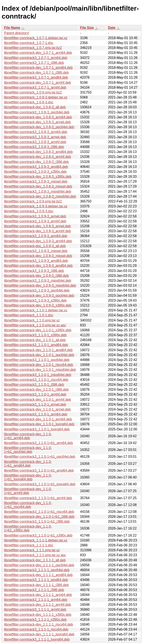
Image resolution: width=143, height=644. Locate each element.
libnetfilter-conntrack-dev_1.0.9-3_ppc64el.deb (39, 296)
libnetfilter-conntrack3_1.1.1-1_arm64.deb (36, 600)
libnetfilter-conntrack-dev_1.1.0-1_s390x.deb (38, 330)
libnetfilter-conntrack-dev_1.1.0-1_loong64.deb (39, 424)
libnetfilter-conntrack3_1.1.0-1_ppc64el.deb (37, 360)
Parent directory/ (17, 33)
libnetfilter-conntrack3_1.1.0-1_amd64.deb (36, 345)
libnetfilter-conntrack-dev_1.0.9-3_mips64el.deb (40, 285)
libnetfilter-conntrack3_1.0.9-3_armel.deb (35, 216)
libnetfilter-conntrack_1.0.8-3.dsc (29, 102)
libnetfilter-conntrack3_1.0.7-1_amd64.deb (36, 77)
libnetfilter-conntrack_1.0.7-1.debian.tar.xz (36, 38)
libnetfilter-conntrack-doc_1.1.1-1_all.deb (35, 560)
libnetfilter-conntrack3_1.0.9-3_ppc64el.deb (37, 290)
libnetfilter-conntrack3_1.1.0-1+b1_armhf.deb (38, 498)
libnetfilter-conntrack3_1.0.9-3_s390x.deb (35, 300)
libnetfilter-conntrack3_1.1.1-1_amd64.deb (36, 580)
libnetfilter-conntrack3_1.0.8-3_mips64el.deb (38, 191)
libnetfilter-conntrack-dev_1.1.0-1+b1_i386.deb (39, 517)
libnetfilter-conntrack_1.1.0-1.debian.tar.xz (36, 310)
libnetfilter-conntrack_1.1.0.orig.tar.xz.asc (35, 325)
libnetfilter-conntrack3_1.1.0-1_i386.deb (34, 385)
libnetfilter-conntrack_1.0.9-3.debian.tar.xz (36, 206)
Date (112, 28)
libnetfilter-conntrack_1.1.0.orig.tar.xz (32, 320)
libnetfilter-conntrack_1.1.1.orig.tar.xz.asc (35, 555)
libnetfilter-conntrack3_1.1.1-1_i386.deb (34, 590)
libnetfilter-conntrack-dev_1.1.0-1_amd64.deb (38, 350)
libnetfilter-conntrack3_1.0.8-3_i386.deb (34, 147)
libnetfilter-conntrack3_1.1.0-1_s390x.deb (35, 335)
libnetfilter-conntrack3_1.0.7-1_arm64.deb (36, 58)
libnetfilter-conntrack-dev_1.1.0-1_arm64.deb (38, 419)
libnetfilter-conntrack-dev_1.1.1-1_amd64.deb (38, 575)
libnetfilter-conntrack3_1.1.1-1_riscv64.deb (36, 629)
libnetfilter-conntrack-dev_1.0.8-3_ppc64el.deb (39, 127)
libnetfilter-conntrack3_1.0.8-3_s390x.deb (35, 172)
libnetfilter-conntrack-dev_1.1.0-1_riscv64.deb (39, 365)
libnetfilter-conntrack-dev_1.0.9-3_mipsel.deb (38, 256)
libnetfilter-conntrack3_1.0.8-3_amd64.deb (36, 167)
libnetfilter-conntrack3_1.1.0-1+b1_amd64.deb (39, 470)
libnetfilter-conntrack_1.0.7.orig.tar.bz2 (33, 48)
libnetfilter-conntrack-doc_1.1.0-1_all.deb (35, 340)
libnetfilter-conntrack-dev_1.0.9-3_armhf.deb (38, 231)
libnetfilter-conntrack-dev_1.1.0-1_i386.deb (36, 389)
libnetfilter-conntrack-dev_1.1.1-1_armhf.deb (38, 605)
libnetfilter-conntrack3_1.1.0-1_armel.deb (35, 404)
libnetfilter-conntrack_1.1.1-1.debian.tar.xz (36, 540)
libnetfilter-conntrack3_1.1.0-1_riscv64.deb (36, 380)
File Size (87, 28)
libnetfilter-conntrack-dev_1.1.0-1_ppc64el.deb (39, 355)
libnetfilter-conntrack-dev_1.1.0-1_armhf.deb (38, 400)
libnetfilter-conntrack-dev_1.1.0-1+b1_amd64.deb (28, 464)
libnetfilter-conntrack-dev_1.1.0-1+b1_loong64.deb (28, 477)
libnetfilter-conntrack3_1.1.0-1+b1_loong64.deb (40, 484)
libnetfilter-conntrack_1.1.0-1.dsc (29, 315)
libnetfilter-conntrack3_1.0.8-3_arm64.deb (36, 132)
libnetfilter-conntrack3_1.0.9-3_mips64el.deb (38, 281)
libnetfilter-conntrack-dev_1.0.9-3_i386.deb (36, 276)
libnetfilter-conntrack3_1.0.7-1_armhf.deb (35, 87)
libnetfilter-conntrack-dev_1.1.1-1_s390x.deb (38, 615)
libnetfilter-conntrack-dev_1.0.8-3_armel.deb (37, 122)
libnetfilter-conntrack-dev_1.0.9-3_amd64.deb (38, 266)
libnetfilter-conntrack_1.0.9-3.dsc (29, 211)
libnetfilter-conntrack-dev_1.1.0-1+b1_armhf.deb (28, 491)
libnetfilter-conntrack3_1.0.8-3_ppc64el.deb (37, 112)
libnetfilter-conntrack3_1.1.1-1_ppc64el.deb (37, 570)
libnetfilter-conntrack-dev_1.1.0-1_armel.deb (37, 409)
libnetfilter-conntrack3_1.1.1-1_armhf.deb (35, 610)
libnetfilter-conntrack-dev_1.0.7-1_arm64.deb (38, 53)
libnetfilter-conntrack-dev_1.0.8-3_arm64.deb (38, 117)
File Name (12, 28)
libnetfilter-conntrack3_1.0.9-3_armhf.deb (35, 221)
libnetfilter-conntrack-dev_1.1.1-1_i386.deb (36, 585)
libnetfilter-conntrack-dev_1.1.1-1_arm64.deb (38, 595)
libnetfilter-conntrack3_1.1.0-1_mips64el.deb (38, 375)
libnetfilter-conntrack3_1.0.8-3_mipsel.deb (36, 181)
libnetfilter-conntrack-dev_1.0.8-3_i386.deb (36, 162)
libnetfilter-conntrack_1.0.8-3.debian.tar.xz (36, 97)
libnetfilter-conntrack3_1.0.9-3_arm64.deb (36, 236)
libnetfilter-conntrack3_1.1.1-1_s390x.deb (35, 620)
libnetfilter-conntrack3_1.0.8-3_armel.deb (35, 137)
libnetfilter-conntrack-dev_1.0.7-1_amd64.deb (38, 68)
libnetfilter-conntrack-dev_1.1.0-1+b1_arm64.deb (28, 436)
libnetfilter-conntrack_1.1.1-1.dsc (29, 545)
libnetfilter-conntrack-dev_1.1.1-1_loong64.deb (39, 634)
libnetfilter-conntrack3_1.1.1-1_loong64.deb (37, 639)
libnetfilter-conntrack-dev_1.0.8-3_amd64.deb (38, 152)
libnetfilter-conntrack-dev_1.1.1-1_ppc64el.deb (39, 565)
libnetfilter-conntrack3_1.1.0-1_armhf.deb (35, 394)
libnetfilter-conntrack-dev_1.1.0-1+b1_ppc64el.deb (28, 450)
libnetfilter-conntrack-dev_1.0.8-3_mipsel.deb (38, 186)
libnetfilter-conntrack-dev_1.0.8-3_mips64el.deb (40, 196)
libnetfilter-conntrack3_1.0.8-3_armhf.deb (35, 142)
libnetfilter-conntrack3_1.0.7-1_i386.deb (34, 63)
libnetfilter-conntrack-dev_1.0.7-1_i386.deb (36, 73)
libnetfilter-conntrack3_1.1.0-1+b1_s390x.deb (38, 535)
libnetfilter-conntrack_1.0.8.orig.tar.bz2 (33, 92)
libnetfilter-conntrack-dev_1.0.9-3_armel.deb (37, 226)
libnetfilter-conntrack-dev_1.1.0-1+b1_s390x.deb (28, 528)
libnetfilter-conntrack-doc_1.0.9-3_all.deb (35, 246)
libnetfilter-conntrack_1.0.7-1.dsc (29, 43)
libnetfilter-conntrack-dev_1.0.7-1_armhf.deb (38, 83)
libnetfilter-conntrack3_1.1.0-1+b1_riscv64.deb (39, 512)
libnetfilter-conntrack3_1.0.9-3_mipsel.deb (36, 251)
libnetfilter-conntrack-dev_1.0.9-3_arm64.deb (38, 241)
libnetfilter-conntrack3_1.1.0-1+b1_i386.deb (37, 522)
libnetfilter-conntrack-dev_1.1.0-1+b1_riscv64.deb (28, 505)
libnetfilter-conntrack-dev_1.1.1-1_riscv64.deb (39, 624)
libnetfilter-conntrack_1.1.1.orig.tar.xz (32, 550)
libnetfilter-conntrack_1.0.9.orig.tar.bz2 (33, 201)
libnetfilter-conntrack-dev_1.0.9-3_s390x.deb (38, 305)
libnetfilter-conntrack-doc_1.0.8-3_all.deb (35, 107)
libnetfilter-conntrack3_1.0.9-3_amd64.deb (36, 261)
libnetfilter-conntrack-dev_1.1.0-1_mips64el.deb (40, 370)
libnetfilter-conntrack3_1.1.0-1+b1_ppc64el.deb (40, 457)
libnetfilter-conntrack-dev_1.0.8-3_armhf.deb (38, 157)
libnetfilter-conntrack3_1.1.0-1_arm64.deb (36, 414)
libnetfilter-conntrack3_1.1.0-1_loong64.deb (37, 429)
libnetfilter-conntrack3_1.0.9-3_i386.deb (34, 271)
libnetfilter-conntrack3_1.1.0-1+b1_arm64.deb (38, 443)
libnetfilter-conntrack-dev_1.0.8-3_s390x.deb (38, 177)
